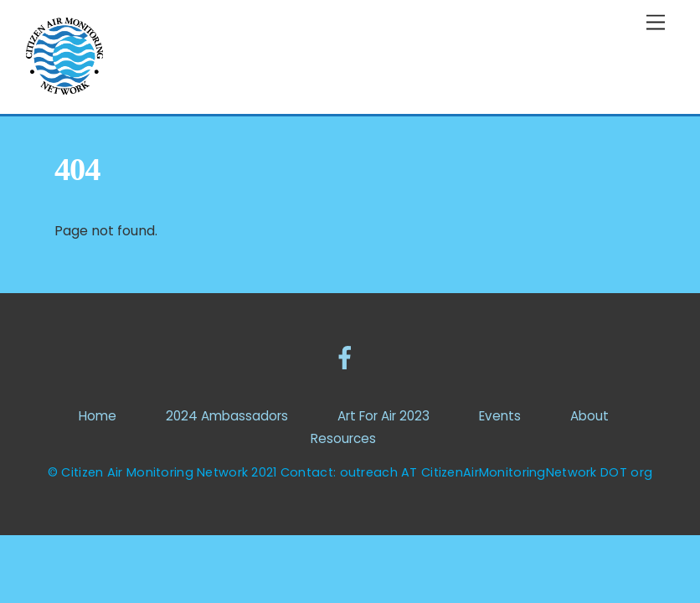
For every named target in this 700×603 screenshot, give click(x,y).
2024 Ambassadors (227, 416)
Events (500, 416)
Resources (343, 438)
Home (98, 416)
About (589, 416)
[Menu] (656, 23)
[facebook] (348, 358)
